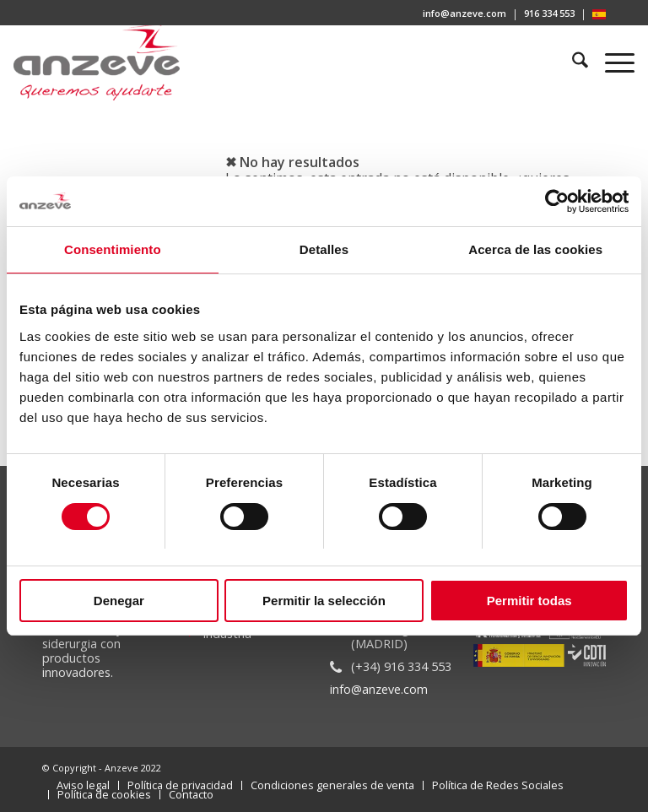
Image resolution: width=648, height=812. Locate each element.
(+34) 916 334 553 (401, 666)
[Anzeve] (97, 62)
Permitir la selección (324, 601)
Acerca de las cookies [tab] (535, 250)
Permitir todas (529, 601)
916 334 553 (549, 13)
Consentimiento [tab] (113, 250)
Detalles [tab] (324, 250)
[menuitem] (465, 15)
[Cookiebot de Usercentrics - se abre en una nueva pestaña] (555, 202)
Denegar (119, 601)
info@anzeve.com (464, 13)
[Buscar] (572, 62)
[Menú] (611, 62)
